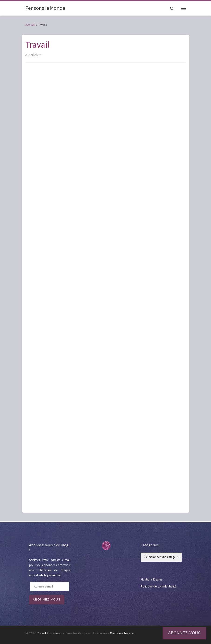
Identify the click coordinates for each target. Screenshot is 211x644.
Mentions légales (151, 579)
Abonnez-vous (47, 599)
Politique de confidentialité (159, 586)
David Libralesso (50, 633)
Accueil (30, 25)
